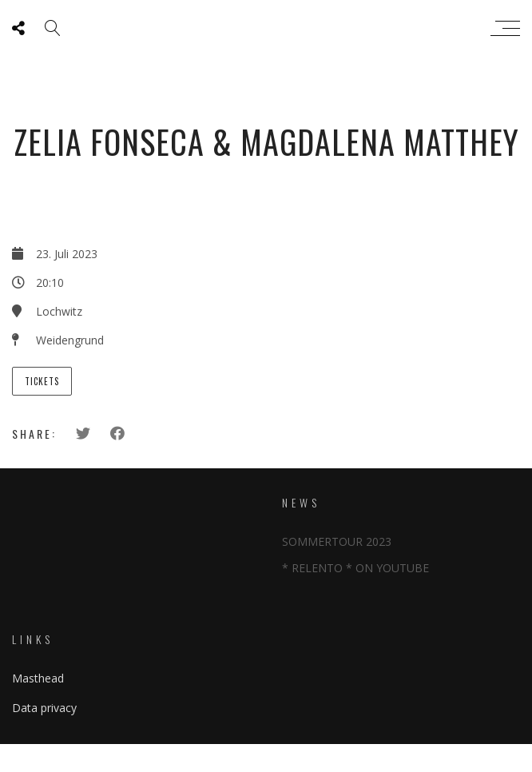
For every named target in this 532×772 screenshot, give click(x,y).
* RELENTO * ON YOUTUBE (355, 568)
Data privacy (44, 708)
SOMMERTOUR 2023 (337, 541)
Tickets (42, 381)
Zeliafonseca (262, 28)
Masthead (38, 678)
